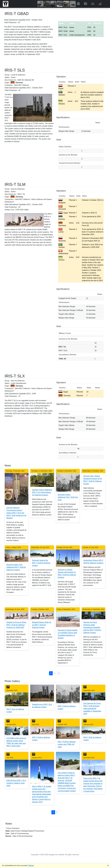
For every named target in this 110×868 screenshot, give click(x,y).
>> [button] (59, 673)
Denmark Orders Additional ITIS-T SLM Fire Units (68, 497)
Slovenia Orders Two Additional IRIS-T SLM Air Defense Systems (16, 567)
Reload (31, 865)
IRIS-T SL (62, 347)
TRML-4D (62, 359)
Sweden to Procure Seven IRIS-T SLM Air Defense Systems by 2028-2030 (16, 625)
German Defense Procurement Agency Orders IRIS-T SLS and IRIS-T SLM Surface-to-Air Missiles (16, 513)
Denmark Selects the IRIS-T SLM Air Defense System (41, 563)
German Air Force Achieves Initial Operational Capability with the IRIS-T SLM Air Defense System (92, 627)
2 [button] (55, 673)
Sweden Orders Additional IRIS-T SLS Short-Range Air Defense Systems (42, 492)
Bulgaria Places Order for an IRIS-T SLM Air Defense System (42, 625)
